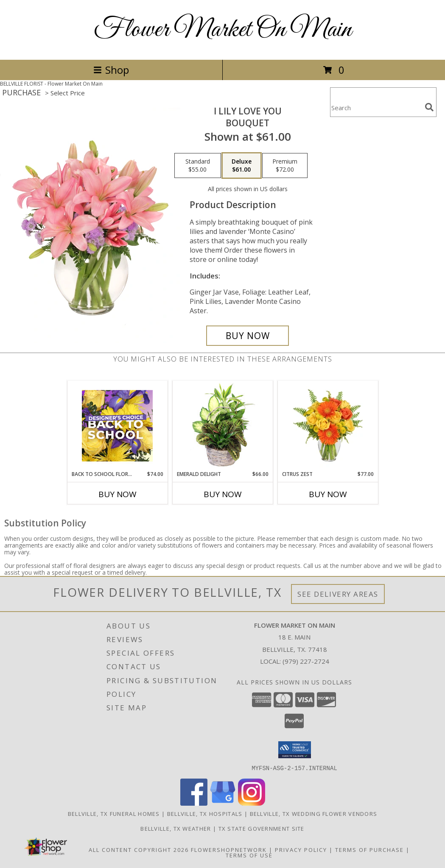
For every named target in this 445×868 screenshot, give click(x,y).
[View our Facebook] (194, 803)
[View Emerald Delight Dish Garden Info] (222, 426)
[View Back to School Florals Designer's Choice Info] (117, 426)
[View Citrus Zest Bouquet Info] (328, 426)
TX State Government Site (262, 828)
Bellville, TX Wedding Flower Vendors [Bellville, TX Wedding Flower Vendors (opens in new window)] (314, 813)
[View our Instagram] (252, 803)
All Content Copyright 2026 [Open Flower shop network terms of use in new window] (139, 849)
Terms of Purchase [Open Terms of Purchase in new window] (369, 849)
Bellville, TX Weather (176, 828)
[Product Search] (376, 107)
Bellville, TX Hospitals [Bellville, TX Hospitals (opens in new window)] (205, 813)
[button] (295, 750)
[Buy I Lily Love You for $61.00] (248, 336)
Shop (111, 70)
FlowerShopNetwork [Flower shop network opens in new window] (229, 849)
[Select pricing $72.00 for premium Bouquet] (285, 166)
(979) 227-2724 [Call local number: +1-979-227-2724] (306, 661)
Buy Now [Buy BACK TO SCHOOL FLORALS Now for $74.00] (118, 494)
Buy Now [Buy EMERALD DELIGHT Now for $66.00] (223, 494)
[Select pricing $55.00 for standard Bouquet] (198, 166)
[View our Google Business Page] (223, 803)
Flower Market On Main (223, 30)
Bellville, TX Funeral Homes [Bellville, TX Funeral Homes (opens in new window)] (114, 813)
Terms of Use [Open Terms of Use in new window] (249, 855)
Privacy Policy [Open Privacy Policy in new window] (301, 849)
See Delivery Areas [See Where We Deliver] (338, 594)
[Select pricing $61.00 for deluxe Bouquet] (242, 166)
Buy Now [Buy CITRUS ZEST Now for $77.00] (328, 494)
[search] (429, 107)
